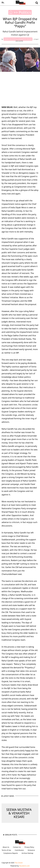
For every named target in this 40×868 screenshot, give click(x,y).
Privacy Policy (29, 847)
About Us (6, 847)
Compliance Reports (11, 853)
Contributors (19, 850)
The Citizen (19, 863)
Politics (25, 12)
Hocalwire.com (24, 866)
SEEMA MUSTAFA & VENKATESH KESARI (19, 813)
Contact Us (17, 847)
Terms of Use (6, 850)
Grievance (31, 850)
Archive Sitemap (27, 853)
